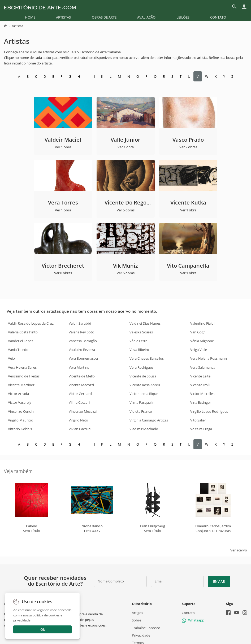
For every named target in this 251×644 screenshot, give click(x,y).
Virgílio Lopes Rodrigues (209, 411)
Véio (11, 358)
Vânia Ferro (139, 341)
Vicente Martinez (21, 385)
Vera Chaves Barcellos (147, 358)
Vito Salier (198, 420)
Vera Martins (79, 367)
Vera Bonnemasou (83, 358)
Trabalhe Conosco (146, 628)
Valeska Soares (141, 332)
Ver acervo (239, 550)
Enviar (219, 581)
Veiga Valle (199, 350)
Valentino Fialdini (204, 323)
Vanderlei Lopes (21, 341)
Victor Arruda (18, 394)
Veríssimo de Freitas (24, 376)
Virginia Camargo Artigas (149, 420)
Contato (218, 17)
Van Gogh (198, 332)
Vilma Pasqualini (142, 402)
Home (30, 17)
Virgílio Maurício (21, 420)
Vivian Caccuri (80, 429)
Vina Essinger (201, 402)
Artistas (63, 17)
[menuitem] (30, 17)
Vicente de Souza (143, 376)
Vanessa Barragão (83, 341)
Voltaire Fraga (201, 429)
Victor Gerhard (80, 394)
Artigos (137, 613)
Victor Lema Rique (144, 394)
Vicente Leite (200, 376)
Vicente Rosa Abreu (145, 385)
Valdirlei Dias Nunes (145, 323)
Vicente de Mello (82, 376)
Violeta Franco (141, 411)
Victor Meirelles (202, 394)
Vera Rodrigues (141, 367)
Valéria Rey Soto (81, 332)
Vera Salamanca (203, 367)
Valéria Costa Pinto (23, 332)
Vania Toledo (18, 350)
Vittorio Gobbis (20, 429)
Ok (43, 629)
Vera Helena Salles (22, 367)
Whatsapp (193, 620)
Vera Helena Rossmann (209, 358)
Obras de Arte (104, 17)
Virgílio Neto (78, 420)
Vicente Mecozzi (81, 385)
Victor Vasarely (20, 402)
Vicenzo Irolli (200, 385)
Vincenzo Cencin (21, 411)
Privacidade (141, 635)
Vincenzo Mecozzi (83, 411)
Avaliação (146, 17)
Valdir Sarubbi (80, 323)
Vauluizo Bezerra (82, 350)
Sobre (137, 620)
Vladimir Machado (144, 429)
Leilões (183, 17)
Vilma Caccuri (79, 402)
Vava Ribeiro (139, 350)
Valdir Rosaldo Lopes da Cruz (31, 323)
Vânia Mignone (202, 341)
